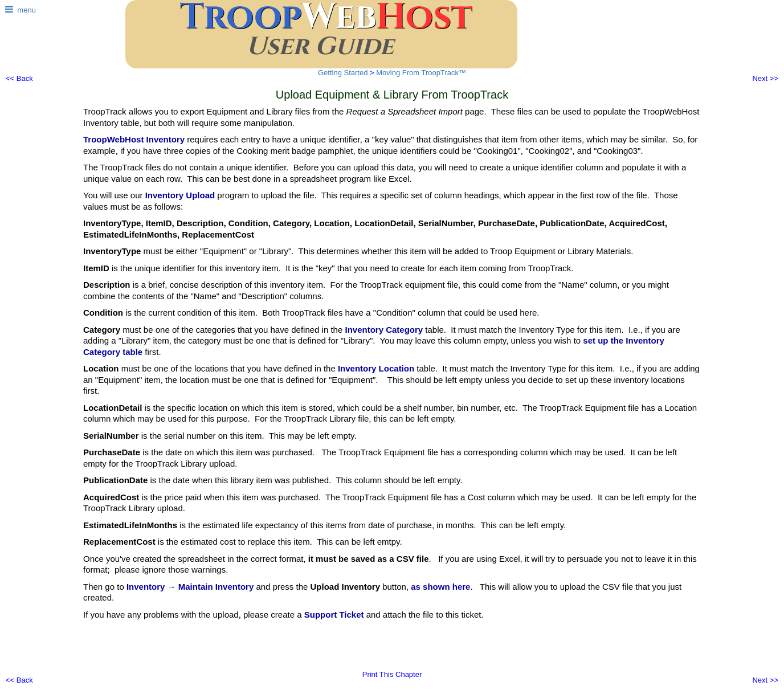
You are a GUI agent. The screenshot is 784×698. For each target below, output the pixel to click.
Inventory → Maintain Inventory (190, 587)
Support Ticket (334, 615)
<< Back (19, 78)
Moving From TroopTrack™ (421, 73)
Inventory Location (376, 368)
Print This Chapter (392, 674)
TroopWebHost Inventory (134, 139)
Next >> (765, 78)
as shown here (440, 587)
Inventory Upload (180, 195)
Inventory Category (384, 330)
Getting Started (343, 73)
